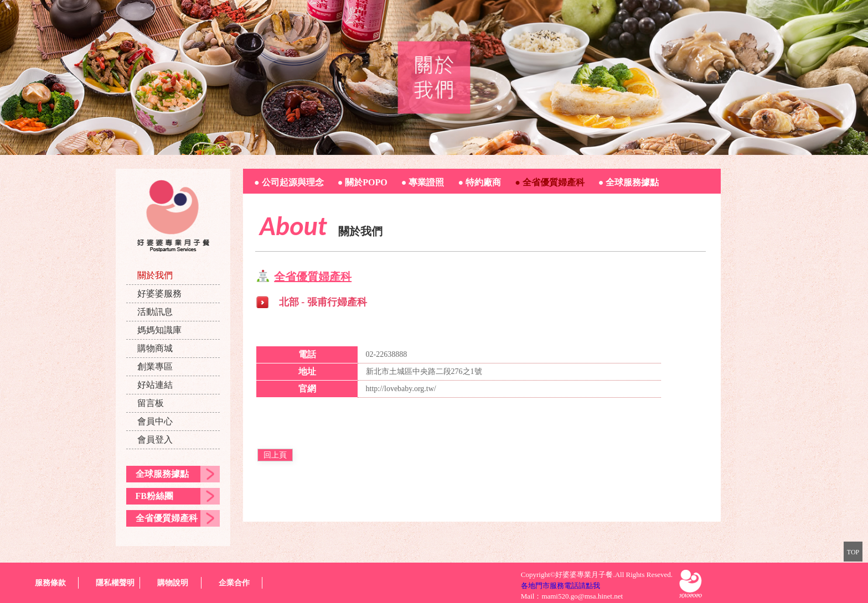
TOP (853, 552)
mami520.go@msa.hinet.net (582, 596)
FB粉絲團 (154, 496)
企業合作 (234, 583)
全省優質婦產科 (167, 518)
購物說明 (173, 583)
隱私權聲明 (115, 583)
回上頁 (275, 455)
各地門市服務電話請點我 (560, 586)
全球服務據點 (162, 474)
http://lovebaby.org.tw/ (401, 389)
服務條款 (50, 583)
